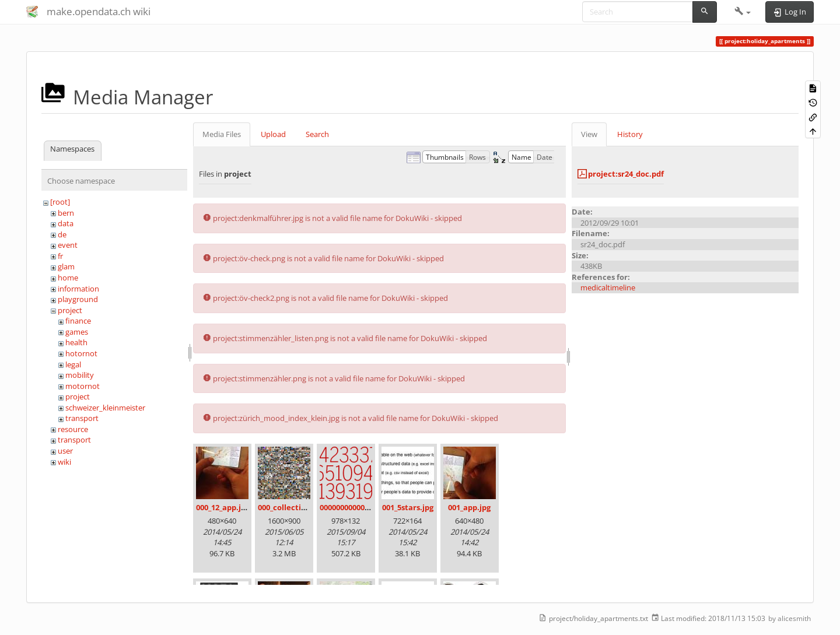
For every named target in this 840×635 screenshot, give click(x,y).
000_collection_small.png (304, 507)
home (68, 278)
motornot (83, 386)
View (589, 134)
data (66, 223)
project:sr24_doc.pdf (626, 174)
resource (73, 429)
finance (78, 321)
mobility (80, 375)
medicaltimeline (608, 287)
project (70, 310)
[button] (743, 12)
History (630, 134)
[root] (60, 202)
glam (66, 266)
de (62, 234)
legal (73, 364)
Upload (273, 134)
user (65, 451)
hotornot (81, 353)
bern (66, 213)
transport (82, 418)
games (77, 332)
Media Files (222, 134)
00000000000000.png (356, 507)
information (78, 289)
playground (78, 299)
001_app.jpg (469, 507)
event (68, 245)
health (76, 342)
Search (317, 134)
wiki (64, 462)
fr (60, 256)
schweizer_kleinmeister (105, 408)
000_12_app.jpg (223, 507)
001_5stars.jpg (408, 507)
